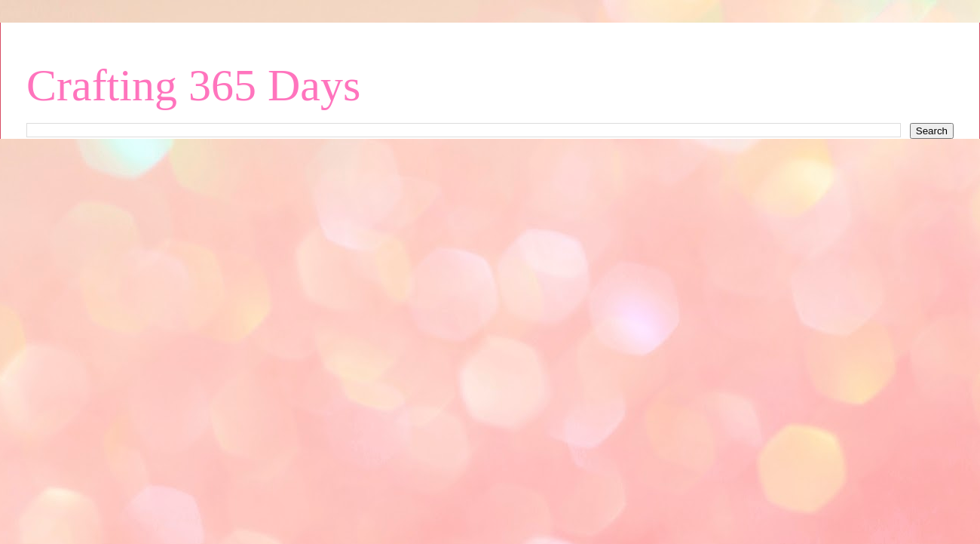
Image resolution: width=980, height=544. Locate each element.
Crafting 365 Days (193, 85)
